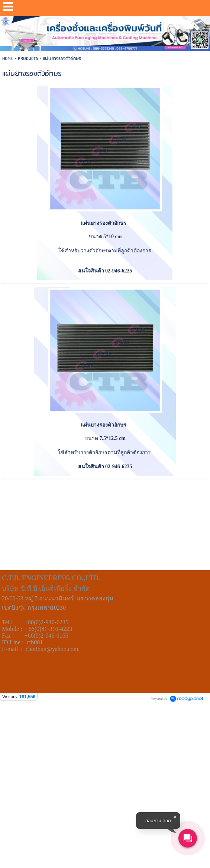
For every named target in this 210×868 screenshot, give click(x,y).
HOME (7, 59)
